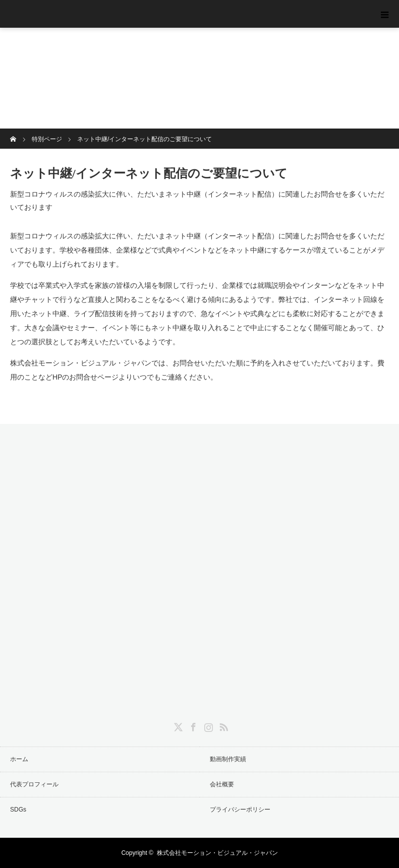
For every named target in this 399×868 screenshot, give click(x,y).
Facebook (192, 725)
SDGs (18, 810)
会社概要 (222, 784)
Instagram (207, 725)
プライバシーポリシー (240, 810)
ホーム (19, 759)
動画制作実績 (228, 759)
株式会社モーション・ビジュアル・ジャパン (217, 853)
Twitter (177, 725)
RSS (222, 725)
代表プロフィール (34, 784)
